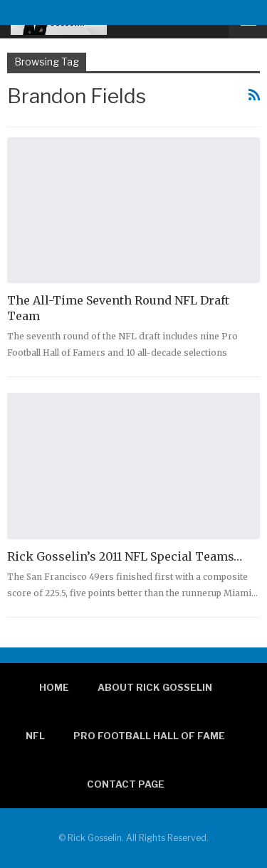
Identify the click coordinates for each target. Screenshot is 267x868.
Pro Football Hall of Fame (149, 736)
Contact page (126, 784)
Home (54, 687)
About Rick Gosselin (155, 687)
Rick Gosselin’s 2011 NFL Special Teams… (125, 556)
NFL (35, 736)
